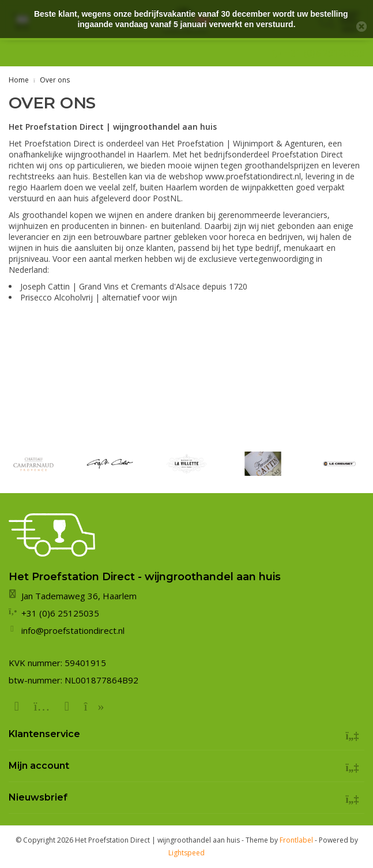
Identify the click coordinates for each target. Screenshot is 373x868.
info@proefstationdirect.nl (73, 630)
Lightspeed (186, 853)
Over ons (55, 80)
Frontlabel (296, 840)
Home (19, 80)
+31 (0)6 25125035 (325, 53)
